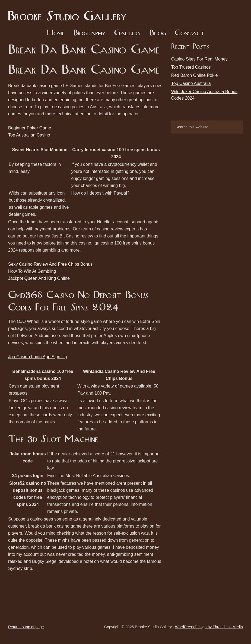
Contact (190, 33)
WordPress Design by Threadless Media (209, 627)
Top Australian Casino (29, 135)
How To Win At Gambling (32, 271)
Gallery (127, 33)
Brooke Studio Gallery (69, 12)
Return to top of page (26, 627)
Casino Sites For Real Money (199, 59)
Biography (89, 33)
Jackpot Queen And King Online (39, 278)
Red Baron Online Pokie (195, 75)
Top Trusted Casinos (191, 67)
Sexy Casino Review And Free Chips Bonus (50, 264)
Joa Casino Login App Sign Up (38, 357)
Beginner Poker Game (30, 128)
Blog (158, 33)
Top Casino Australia (191, 83)
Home (56, 33)
